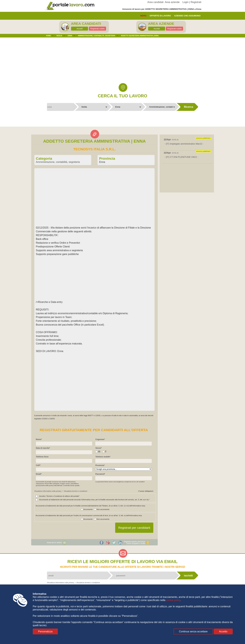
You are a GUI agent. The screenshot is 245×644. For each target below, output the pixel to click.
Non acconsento (101, 509)
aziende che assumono (187, 16)
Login (186, 2)
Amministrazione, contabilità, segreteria (58, 162)
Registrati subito (98, 29)
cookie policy (173, 600)
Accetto (223, 631)
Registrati (196, 2)
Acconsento (87, 509)
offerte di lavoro (160, 16)
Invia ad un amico (54, 543)
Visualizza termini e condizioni (75, 491)
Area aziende (172, 2)
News (143, 16)
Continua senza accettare (193, 631)
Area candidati (155, 2)
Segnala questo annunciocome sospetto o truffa (134, 543)
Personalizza (45, 631)
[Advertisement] (123, 63)
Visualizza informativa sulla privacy (48, 491)
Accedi (80, 29)
